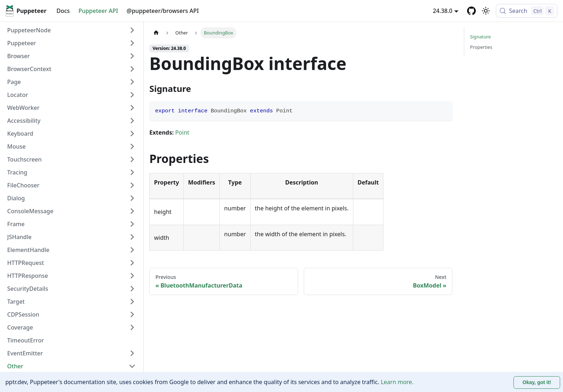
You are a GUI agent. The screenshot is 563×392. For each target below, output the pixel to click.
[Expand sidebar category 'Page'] (132, 82)
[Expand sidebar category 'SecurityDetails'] (132, 289)
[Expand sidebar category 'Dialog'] (132, 198)
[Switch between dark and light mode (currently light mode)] (486, 11)
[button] (71, 43)
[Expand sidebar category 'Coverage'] (132, 327)
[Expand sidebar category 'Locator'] (132, 95)
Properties (481, 47)
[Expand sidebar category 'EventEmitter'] (132, 353)
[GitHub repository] (471, 11)
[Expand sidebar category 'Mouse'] (132, 146)
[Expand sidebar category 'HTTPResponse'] (132, 276)
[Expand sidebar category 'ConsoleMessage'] (132, 211)
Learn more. (397, 382)
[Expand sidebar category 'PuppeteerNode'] (132, 30)
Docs (63, 11)
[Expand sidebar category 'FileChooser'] (132, 185)
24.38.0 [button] (443, 11)
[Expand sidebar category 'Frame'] (132, 224)
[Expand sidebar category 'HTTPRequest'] (132, 263)
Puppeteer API (98, 11)
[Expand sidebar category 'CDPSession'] (132, 314)
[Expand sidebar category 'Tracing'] (132, 172)
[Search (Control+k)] (527, 11)
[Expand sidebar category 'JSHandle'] (132, 237)
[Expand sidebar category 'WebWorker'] (132, 108)
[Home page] (156, 33)
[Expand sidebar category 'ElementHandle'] (132, 250)
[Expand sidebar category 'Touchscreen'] (132, 159)
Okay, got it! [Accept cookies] (537, 382)
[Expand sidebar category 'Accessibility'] (132, 121)
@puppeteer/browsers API (163, 11)
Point (182, 132)
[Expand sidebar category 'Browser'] (132, 56)
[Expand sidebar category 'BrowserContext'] (132, 69)
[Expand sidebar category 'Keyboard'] (132, 134)
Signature (480, 37)
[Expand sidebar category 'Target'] (132, 302)
